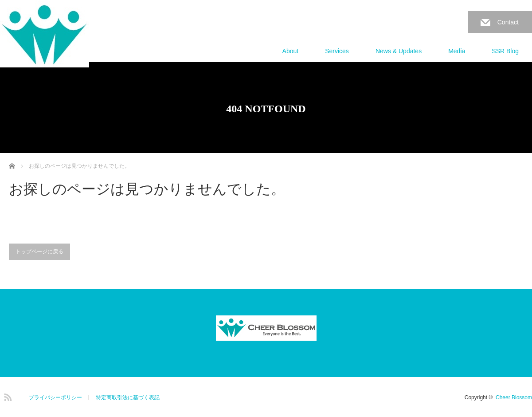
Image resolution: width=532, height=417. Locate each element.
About (291, 51)
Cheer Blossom (514, 397)
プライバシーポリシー (55, 397)
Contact (508, 22)
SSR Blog (505, 51)
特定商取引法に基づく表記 (128, 397)
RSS (7, 396)
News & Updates (399, 51)
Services (337, 51)
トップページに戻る (39, 252)
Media (457, 51)
